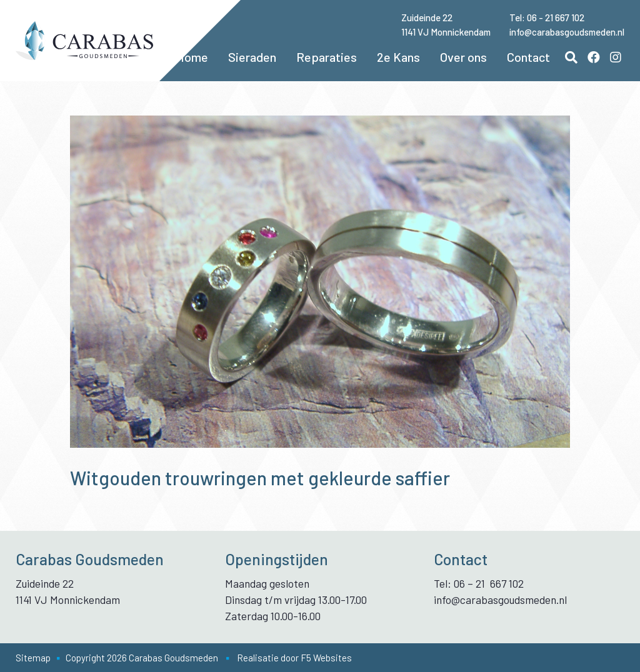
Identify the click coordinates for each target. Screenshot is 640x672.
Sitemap (33, 658)
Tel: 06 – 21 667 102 (479, 583)
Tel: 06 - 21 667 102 (547, 17)
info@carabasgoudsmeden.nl (567, 32)
